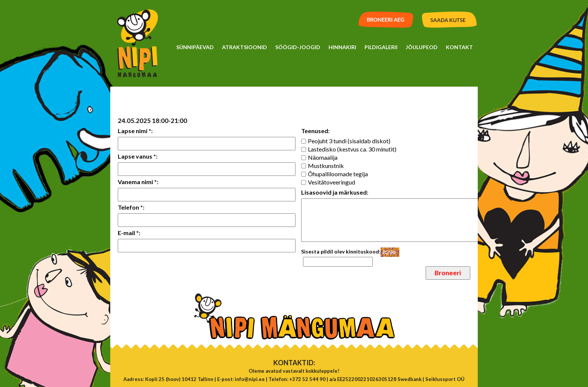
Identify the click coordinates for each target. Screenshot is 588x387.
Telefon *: (131, 207)
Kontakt (459, 47)
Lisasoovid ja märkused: (335, 192)
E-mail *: (129, 233)
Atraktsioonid (244, 47)
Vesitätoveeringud (331, 182)
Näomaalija (323, 157)
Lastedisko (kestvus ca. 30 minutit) (352, 149)
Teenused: (315, 131)
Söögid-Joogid (298, 47)
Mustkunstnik (326, 166)
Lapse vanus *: (138, 156)
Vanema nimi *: (138, 182)
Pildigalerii (381, 47)
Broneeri (448, 273)
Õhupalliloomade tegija (338, 174)
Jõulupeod (422, 47)
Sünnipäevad (195, 47)
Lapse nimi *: (135, 131)
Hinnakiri (342, 47)
